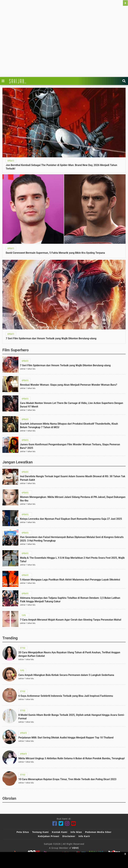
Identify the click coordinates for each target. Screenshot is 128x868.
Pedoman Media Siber (98, 832)
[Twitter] (61, 824)
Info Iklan (76, 832)
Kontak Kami (60, 832)
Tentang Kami (40, 832)
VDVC (76, 848)
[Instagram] (67, 824)
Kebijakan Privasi (48, 836)
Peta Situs (23, 832)
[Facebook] (55, 824)
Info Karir (84, 836)
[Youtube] (73, 824)
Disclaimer (69, 836)
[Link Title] (4, 81)
